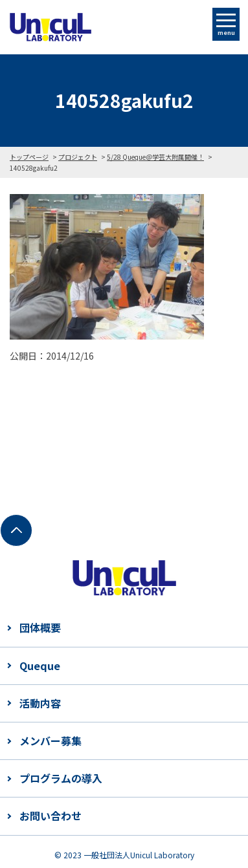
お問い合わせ (51, 816)
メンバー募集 (51, 741)
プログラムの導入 (61, 778)
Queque (40, 666)
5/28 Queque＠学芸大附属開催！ (155, 157)
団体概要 (40, 627)
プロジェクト (78, 157)
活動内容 (40, 703)
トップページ (29, 157)
